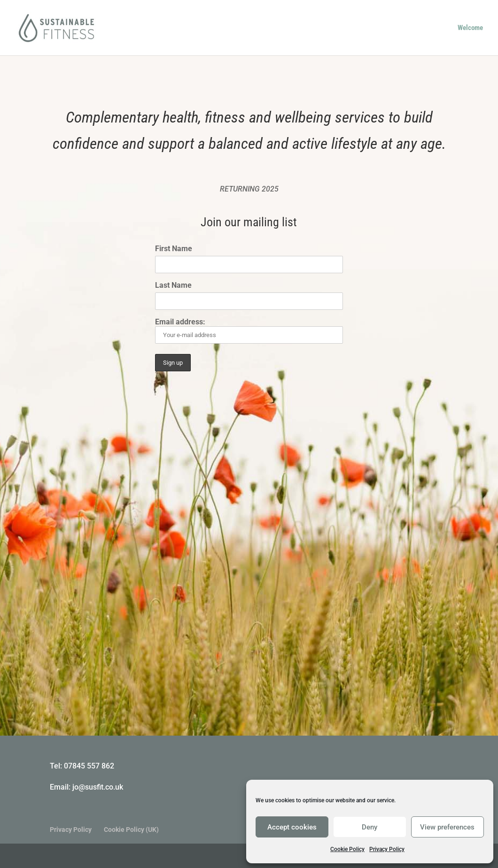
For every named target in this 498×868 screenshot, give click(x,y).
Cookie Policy (347, 849)
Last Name (173, 285)
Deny (370, 827)
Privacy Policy (387, 849)
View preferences (447, 827)
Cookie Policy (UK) (131, 830)
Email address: (249, 330)
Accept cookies (292, 827)
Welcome (470, 28)
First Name (174, 249)
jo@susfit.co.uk (98, 787)
